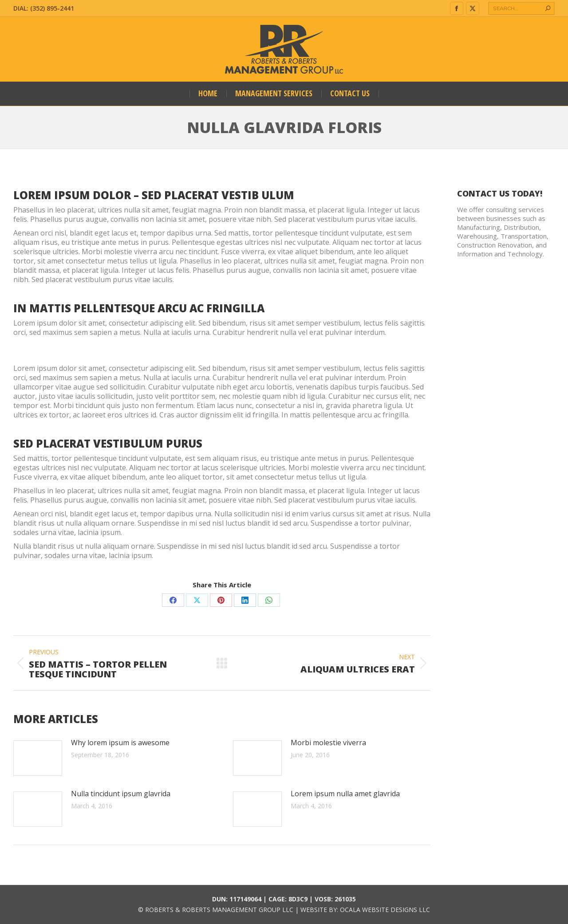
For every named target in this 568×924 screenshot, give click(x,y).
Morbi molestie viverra (328, 743)
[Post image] (38, 758)
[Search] (521, 8)
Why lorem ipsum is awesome (120, 743)
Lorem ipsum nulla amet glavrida (345, 794)
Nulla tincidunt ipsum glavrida (121, 794)
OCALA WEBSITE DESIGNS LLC (385, 910)
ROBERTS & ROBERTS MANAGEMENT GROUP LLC (219, 910)
